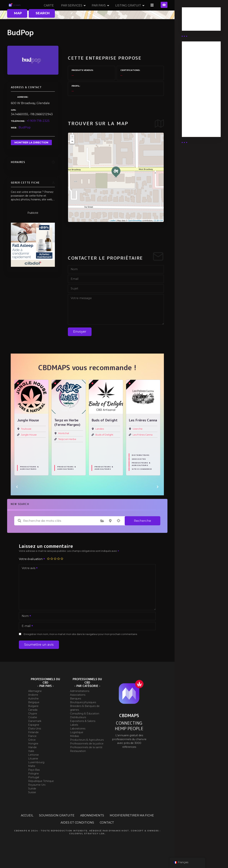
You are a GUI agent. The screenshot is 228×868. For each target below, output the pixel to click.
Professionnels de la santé (86, 760)
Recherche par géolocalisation (118, 533)
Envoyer (80, 344)
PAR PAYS (135, 12)
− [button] (72, 154)
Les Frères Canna (143, 447)
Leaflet (113, 233)
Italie (31, 764)
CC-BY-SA (158, 233)
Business (191, 20)
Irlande (32, 760)
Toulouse (26, 441)
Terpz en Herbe (67, 452)
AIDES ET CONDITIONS (77, 835)
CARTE (85, 12)
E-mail (26, 639)
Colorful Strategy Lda (87, 846)
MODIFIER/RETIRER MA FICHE (132, 828)
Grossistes (139, 472)
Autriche (33, 711)
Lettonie (33, 767)
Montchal (64, 446)
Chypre (33, 726)
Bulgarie (33, 719)
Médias (74, 749)
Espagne (34, 737)
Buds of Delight (104, 447)
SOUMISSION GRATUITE (57, 828)
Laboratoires (78, 741)
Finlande (33, 745)
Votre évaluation (32, 571)
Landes (100, 441)
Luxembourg (36, 775)
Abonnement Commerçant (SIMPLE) (195, 122)
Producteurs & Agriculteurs (29, 480)
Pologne (33, 786)
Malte (32, 779)
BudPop (25, 140)
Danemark (35, 734)
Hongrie (33, 756)
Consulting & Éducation (85, 726)
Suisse (32, 805)
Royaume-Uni (37, 797)
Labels (74, 737)
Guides (190, 25)
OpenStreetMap (135, 233)
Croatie (33, 730)
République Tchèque (41, 794)
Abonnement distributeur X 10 (197, 88)
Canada (33, 722)
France (32, 749)
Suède (32, 801)
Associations (78, 707)
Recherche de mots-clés (19, 533)
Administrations (80, 704)
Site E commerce (142, 482)
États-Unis (35, 741)
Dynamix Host (119, 843)
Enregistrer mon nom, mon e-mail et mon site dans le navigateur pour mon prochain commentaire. (81, 647)
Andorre (33, 707)
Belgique (34, 715)
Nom (25, 629)
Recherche (142, 533)
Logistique (77, 745)
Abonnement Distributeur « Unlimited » (195, 59)
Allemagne (35, 704)
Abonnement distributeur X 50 (197, 75)
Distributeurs (141, 468)
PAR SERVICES (107, 12)
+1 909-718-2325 (38, 133)
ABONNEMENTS (92, 828)
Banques (76, 711)
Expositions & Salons (83, 734)
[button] (17, 499)
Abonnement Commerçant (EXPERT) (195, 104)
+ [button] (72, 149)
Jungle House (29, 447)
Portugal (34, 790)
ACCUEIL (27, 828)
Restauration (78, 764)
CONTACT (107, 835)
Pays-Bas (34, 782)
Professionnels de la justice (87, 756)
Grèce (32, 752)
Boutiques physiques (83, 715)
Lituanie (33, 771)
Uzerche (138, 441)
